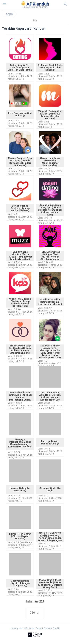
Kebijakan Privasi (34, 628)
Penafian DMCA (51, 628)
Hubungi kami (18, 628)
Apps (9, 14)
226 (35, 613)
